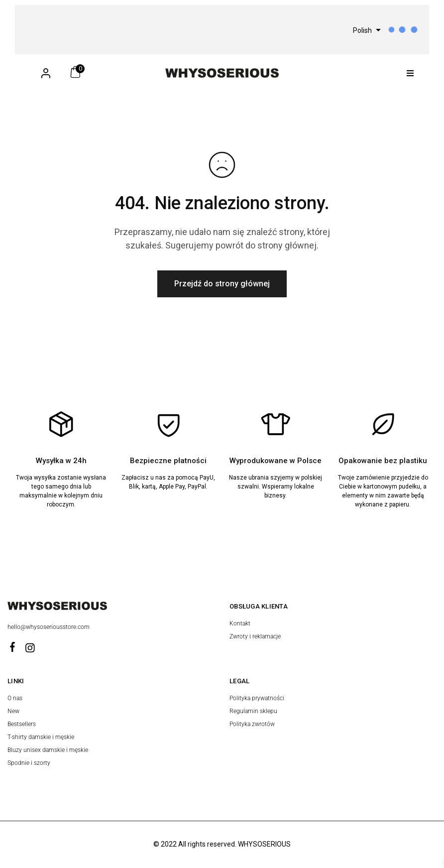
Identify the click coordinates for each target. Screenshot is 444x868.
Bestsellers (22, 724)
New (13, 711)
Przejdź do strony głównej (222, 284)
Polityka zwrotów (252, 724)
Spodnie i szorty (29, 763)
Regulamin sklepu (253, 711)
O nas (15, 698)
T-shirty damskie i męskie (41, 737)
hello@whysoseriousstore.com (49, 627)
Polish (362, 30)
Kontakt (240, 623)
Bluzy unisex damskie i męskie (48, 750)
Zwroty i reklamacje (255, 636)
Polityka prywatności (257, 698)
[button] (410, 73)
